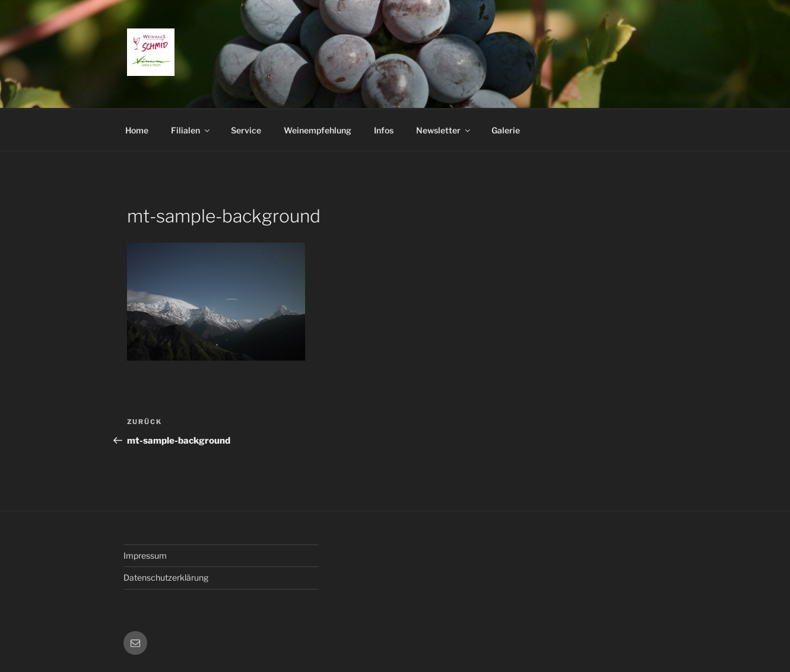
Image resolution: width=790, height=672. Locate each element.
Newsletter (444, 130)
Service (246, 130)
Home (137, 130)
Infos (384, 130)
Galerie (506, 130)
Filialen (191, 130)
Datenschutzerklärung (166, 577)
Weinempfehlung (318, 130)
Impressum (145, 555)
